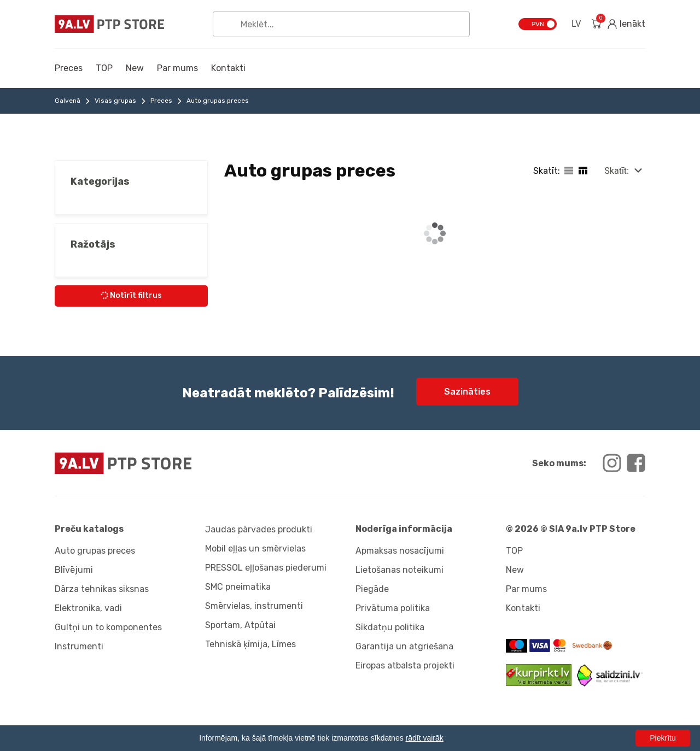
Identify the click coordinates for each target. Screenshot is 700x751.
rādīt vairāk (425, 738)
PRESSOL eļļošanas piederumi (266, 568)
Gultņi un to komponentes (108, 627)
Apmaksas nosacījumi (400, 551)
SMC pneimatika (238, 587)
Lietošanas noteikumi (399, 570)
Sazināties (467, 392)
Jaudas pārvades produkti (259, 529)
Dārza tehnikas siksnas (102, 589)
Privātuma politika (393, 608)
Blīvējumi (74, 570)
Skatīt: (617, 171)
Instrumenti (79, 646)
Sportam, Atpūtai (240, 625)
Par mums (177, 68)
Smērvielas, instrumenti (254, 606)
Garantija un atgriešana (404, 646)
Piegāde (372, 589)
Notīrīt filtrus (131, 296)
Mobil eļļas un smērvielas (255, 548)
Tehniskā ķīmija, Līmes (250, 644)
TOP (104, 68)
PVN (538, 24)
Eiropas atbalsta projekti (405, 665)
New (135, 68)
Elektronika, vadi (88, 608)
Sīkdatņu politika (390, 627)
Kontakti (228, 68)
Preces (69, 68)
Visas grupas (115, 101)
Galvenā (68, 101)
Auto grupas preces (95, 551)
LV (576, 24)
